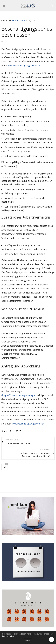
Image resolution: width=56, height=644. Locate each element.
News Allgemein (19, 21)
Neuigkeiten (6, 21)
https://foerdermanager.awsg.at (19, 395)
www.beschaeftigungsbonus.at (24, 66)
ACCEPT (28, 641)
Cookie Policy (8, 637)
